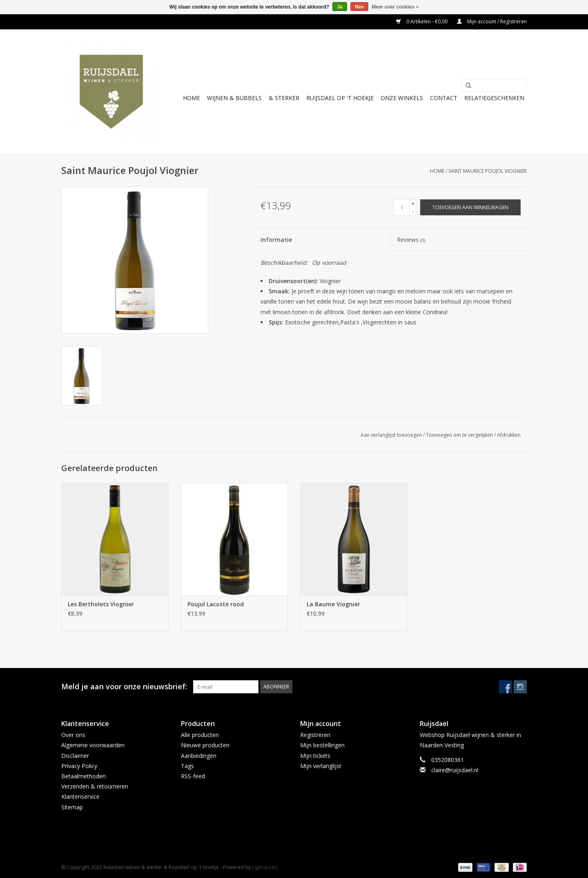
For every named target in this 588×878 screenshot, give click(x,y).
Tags (187, 766)
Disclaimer (75, 756)
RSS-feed (193, 776)
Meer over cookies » (395, 7)
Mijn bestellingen (322, 745)
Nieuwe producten (205, 745)
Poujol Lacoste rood (216, 604)
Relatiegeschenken (494, 98)
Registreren (315, 735)
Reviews (411, 240)
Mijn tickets (315, 756)
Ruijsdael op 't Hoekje (340, 98)
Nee (359, 7)
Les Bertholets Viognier (101, 604)
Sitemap (72, 807)
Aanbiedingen (199, 756)
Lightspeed (265, 867)
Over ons (73, 735)
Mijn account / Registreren (492, 21)
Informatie (276, 240)
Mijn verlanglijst (321, 766)
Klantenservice (80, 796)
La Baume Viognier (333, 604)
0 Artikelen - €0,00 (422, 21)
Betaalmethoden (84, 776)
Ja (340, 7)
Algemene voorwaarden (93, 745)
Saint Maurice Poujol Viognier (488, 171)
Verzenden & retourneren (95, 786)
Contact (444, 98)
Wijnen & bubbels (234, 98)
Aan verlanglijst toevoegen (391, 435)
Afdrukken (509, 435)
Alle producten (200, 735)
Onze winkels (402, 98)
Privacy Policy (79, 766)
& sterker (284, 98)
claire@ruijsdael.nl (455, 770)
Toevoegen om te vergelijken (460, 435)
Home (192, 98)
